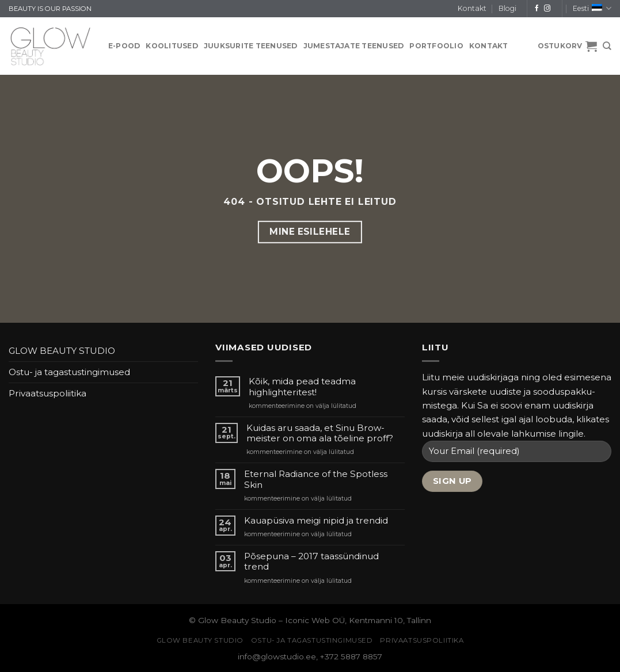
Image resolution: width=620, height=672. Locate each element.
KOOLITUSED (172, 46)
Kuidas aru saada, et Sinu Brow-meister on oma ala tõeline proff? (320, 433)
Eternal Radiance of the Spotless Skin (316, 479)
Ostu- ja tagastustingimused (69, 372)
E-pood (124, 46)
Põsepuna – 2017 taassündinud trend (311, 562)
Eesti (592, 8)
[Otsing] (607, 46)
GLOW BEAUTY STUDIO (62, 351)
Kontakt (472, 8)
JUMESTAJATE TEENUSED (354, 46)
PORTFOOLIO (436, 46)
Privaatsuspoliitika (47, 393)
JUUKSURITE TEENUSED (251, 46)
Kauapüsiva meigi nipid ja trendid (316, 521)
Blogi (507, 8)
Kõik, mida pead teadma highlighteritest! (302, 387)
